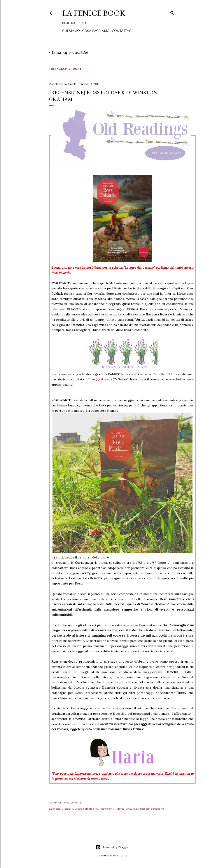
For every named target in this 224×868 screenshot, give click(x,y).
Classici (66, 809)
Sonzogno (157, 809)
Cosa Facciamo (96, 31)
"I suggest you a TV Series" (108, 379)
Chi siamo (71, 31)
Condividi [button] (55, 802)
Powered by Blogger (112, 847)
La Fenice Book (94, 13)
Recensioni (106, 809)
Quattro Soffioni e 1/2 (85, 809)
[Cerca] (172, 12)
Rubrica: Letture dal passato (132, 809)
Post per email (73, 802)
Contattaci (122, 31)
